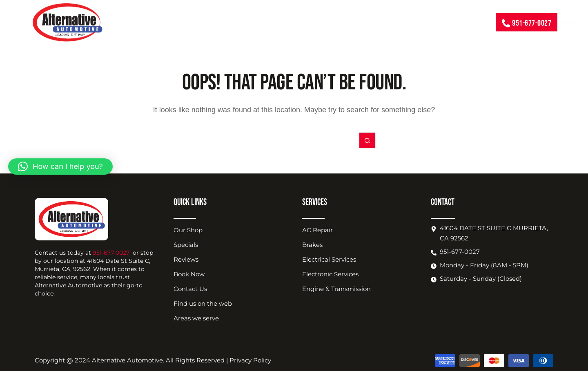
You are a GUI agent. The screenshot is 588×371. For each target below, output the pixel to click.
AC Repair (317, 230)
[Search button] (367, 140)
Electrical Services (329, 259)
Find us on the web (203, 303)
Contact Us (463, 22)
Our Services (187, 22)
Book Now (415, 22)
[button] (60, 167)
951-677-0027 (111, 253)
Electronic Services (330, 274)
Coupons (242, 22)
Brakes (312, 245)
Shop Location (355, 22)
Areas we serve (196, 318)
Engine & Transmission (336, 289)
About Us (291, 22)
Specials (186, 245)
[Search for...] (286, 140)
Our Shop (188, 230)
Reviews (186, 259)
